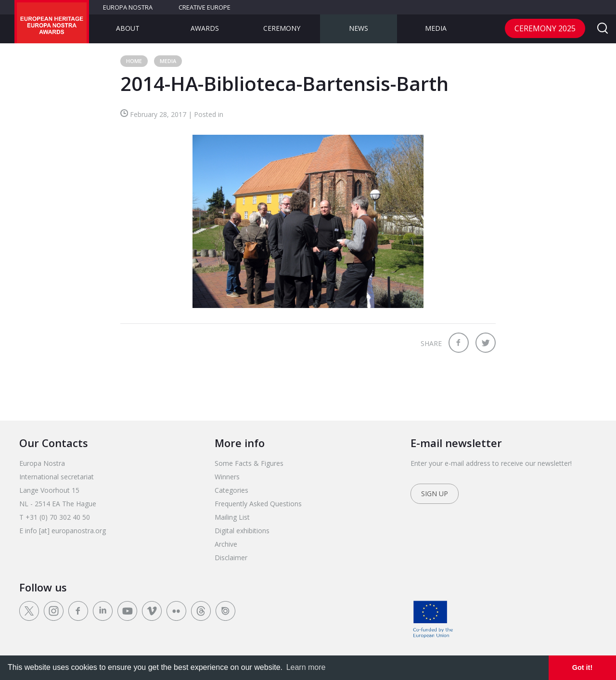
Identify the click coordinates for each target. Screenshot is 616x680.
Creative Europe (205, 7)
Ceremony (282, 28)
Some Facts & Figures (249, 463)
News (359, 28)
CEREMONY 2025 (545, 28)
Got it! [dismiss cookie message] (582, 667)
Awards (205, 28)
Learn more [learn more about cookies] (306, 667)
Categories (231, 490)
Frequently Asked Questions (258, 504)
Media (436, 28)
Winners (227, 477)
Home (134, 61)
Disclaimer (231, 558)
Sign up (435, 494)
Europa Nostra (128, 7)
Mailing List (232, 517)
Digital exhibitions (242, 531)
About (128, 28)
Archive (226, 544)
